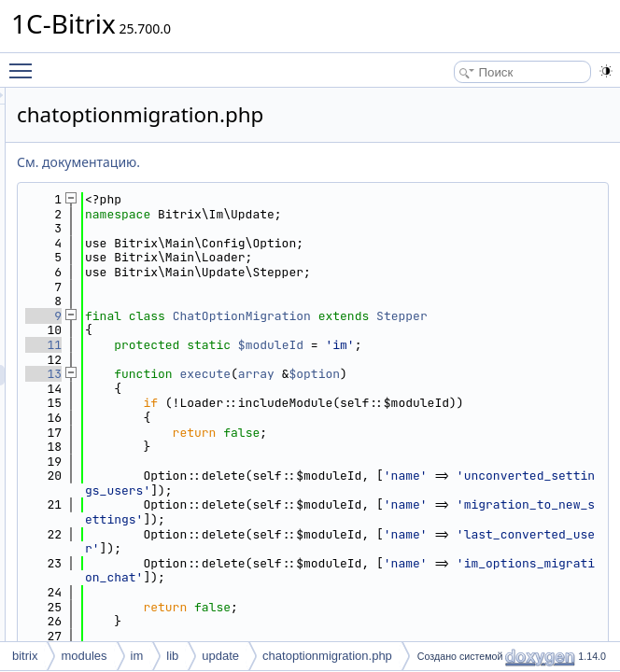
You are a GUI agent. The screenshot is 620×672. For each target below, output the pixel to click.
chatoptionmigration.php (327, 656)
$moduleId (504, 360)
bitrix (25, 656)
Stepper (359, 330)
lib (172, 656)
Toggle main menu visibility (25, 63)
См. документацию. (312, 162)
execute (438, 389)
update (220, 656)
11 (277, 360)
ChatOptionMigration (475, 316)
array (490, 389)
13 (277, 389)
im (137, 656)
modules (84, 656)
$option (548, 389)
